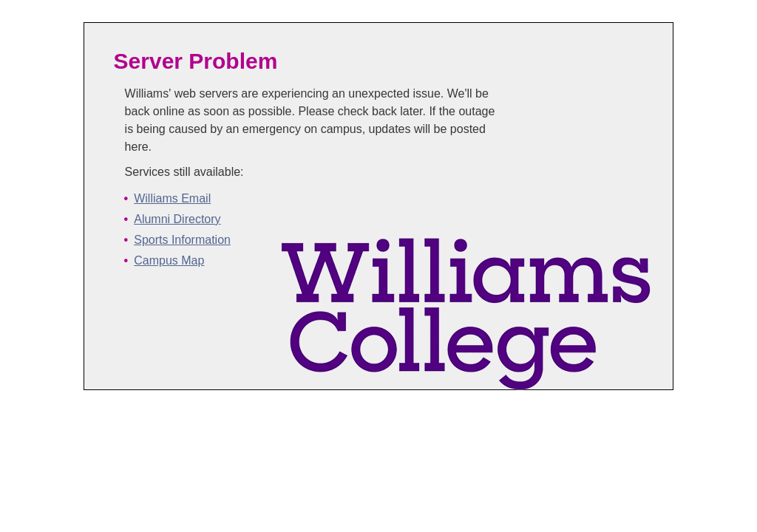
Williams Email (172, 198)
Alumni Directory (177, 219)
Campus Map (169, 260)
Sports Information (182, 240)
